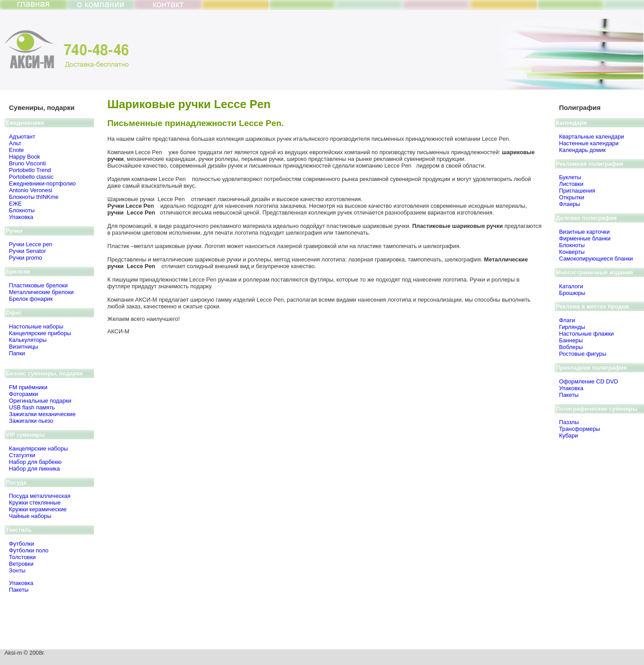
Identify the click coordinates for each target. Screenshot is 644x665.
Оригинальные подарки (40, 401)
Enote (16, 150)
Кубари (568, 436)
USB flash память (32, 407)
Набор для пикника (34, 469)
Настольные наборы (36, 326)
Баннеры (571, 340)
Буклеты (570, 177)
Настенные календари (589, 143)
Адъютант (22, 137)
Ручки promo (25, 258)
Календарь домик (582, 150)
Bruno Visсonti (27, 163)
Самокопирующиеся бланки (596, 259)
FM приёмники (28, 387)
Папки (17, 353)
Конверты (572, 252)
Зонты (17, 570)
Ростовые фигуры (583, 354)
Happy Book (25, 157)
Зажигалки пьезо (31, 421)
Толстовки (22, 557)
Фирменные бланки (585, 238)
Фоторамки (23, 394)
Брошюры (572, 293)
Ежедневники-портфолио (42, 183)
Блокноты (22, 210)
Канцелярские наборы (38, 448)
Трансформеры (580, 429)
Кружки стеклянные (35, 503)
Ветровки (21, 564)
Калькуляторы (28, 340)
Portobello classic (31, 177)
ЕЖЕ (15, 204)
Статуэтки (22, 455)
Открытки (572, 197)
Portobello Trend (30, 170)
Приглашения (577, 191)
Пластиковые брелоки (38, 285)
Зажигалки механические (42, 414)
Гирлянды (572, 327)
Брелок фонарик (31, 299)
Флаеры (570, 204)
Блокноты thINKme (34, 197)
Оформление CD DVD (589, 381)
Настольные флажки (587, 334)
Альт (15, 143)
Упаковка (21, 217)
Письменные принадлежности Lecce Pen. (196, 123)
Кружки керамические (38, 509)
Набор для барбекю (35, 462)
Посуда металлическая (40, 496)
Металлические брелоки (41, 292)
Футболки (21, 544)
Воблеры (571, 347)
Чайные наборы (30, 516)
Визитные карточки (584, 232)
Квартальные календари (591, 137)
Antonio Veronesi (31, 190)
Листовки (571, 184)
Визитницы (23, 347)
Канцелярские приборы (40, 333)
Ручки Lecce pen (31, 244)
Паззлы (569, 422)
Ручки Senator (28, 251)
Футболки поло (29, 550)
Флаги (567, 320)
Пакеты (19, 590)
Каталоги (571, 286)
